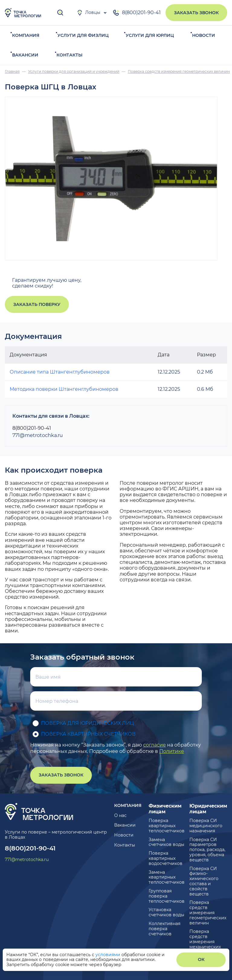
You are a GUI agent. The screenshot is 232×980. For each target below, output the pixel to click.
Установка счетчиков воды (166, 912)
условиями (108, 955)
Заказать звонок (196, 13)
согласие (155, 745)
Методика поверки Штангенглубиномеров (64, 389)
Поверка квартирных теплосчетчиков (167, 826)
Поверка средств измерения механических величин (205, 941)
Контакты (69, 55)
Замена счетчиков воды (166, 842)
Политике (172, 751)
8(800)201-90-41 (137, 13)
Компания (26, 35)
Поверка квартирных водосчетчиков (166, 858)
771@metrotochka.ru (38, 435)
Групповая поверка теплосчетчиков (167, 896)
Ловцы (89, 13)
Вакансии (25, 55)
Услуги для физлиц (83, 35)
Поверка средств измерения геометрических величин (208, 913)
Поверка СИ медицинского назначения (206, 826)
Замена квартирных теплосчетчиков (167, 877)
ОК (201, 959)
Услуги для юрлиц (150, 35)
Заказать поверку (37, 304)
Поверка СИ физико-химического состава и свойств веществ (204, 881)
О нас (120, 815)
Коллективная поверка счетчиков (164, 929)
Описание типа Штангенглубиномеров (60, 372)
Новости (204, 35)
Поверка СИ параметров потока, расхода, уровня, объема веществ (207, 850)
